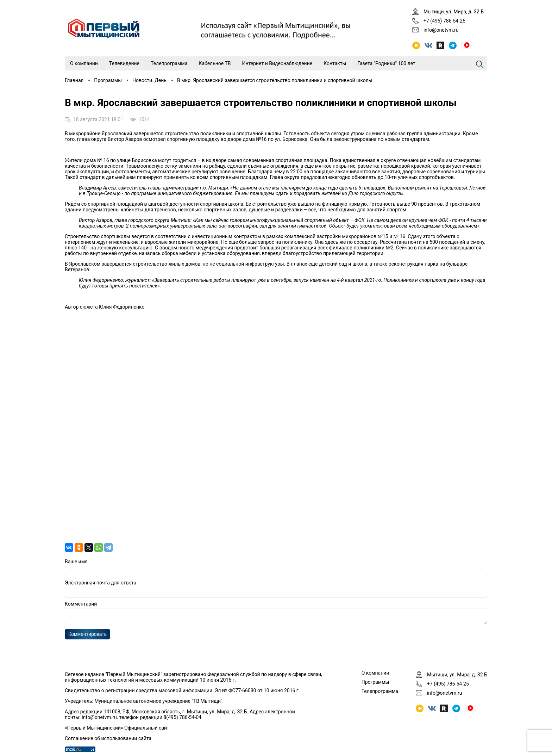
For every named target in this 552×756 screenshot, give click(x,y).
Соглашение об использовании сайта (108, 738)
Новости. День (149, 80)
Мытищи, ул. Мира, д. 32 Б (454, 12)
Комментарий (81, 604)
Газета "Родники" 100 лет (386, 63)
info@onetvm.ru (441, 30)
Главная (74, 80)
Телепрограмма (169, 63)
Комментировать (87, 636)
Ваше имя (76, 562)
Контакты (335, 63)
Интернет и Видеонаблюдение (277, 63)
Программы (108, 80)
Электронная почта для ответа (101, 583)
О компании (84, 63)
